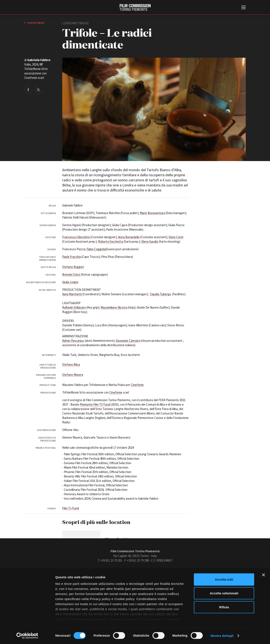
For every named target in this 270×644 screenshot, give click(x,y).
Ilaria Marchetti (72, 294)
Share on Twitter (38, 89)
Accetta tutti (224, 579)
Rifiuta (224, 607)
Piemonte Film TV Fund (95, 404)
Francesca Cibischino (76, 237)
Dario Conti (176, 237)
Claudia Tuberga (160, 294)
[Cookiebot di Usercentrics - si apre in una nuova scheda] (27, 636)
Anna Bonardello (129, 237)
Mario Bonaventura (152, 213)
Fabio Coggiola (96, 249)
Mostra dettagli (222, 636)
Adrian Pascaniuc (73, 341)
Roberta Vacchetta (111, 241)
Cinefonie (137, 385)
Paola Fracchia (72, 257)
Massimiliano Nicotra (114, 307)
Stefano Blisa (71, 364)
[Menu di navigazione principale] (244, 8)
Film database (36, 23)
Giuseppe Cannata (128, 341)
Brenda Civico (71, 274)
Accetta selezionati (224, 593)
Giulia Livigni (70, 282)
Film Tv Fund (71, 508)
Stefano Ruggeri (73, 267)
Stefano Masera (73, 375)
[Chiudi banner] (263, 575)
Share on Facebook (28, 89)
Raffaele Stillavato (74, 307)
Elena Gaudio (150, 241)
